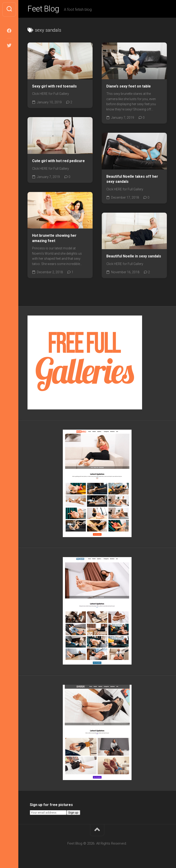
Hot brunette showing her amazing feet (54, 239)
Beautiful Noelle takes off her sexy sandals (132, 180)
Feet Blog (44, 9)
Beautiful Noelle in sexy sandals (134, 257)
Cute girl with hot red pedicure (58, 162)
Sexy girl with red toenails (54, 87)
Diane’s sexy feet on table (129, 87)
